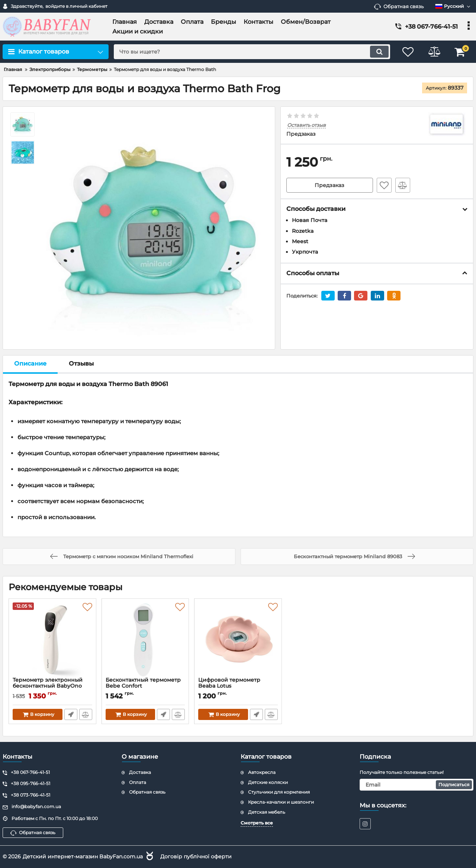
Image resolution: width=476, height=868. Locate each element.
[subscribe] (416, 785)
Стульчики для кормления (279, 792)
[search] (252, 52)
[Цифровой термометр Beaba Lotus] (238, 640)
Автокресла (262, 772)
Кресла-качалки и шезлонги (281, 802)
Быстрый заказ (71, 714)
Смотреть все (257, 823)
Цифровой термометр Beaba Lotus (238, 687)
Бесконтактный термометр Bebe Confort (145, 687)
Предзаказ (329, 185)
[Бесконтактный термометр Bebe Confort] (145, 640)
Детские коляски (268, 782)
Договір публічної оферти (196, 856)
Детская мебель (267, 812)
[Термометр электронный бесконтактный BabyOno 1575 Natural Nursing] (52, 640)
